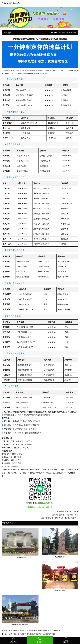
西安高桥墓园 (60, 591)
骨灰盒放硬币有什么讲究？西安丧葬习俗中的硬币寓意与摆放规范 (35, 630)
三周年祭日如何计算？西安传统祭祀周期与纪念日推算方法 (32, 634)
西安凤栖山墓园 (60, 557)
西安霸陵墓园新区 (20, 557)
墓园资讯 (64, 33)
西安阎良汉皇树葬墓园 (20, 624)
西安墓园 (71, 33)
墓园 (59, 33)
